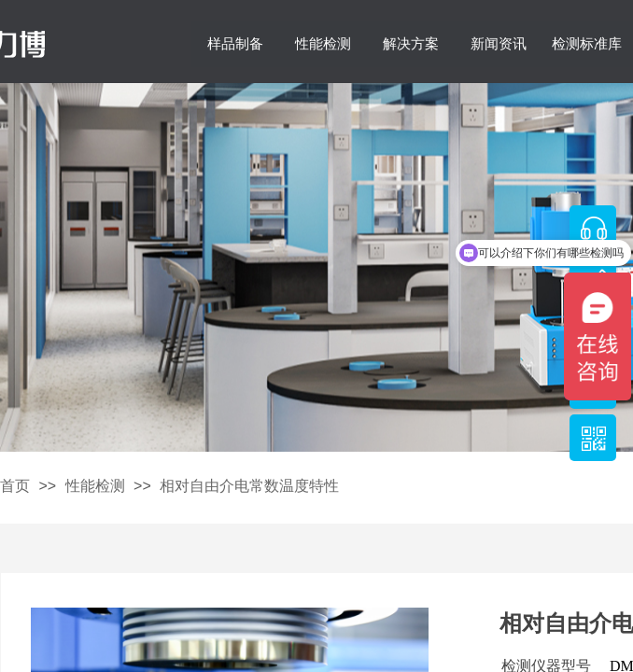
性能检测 (323, 44)
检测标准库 (587, 44)
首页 (15, 486)
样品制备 (235, 44)
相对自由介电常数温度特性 (249, 486)
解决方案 (411, 44)
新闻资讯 (499, 44)
